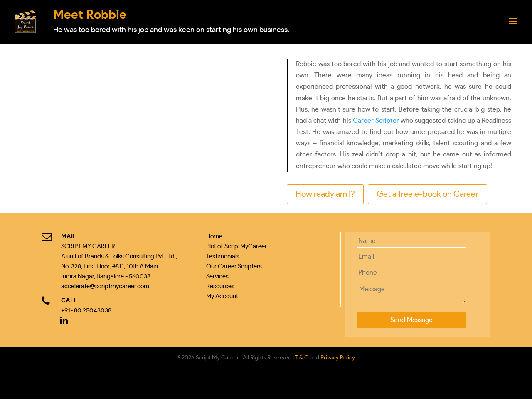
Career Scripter (376, 121)
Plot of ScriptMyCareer (236, 247)
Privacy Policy (338, 358)
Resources (220, 286)
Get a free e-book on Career (427, 194)
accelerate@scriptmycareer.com (105, 286)
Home (214, 237)
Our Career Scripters (234, 266)
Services (217, 276)
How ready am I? (325, 194)
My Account (222, 296)
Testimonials (223, 256)
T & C (302, 358)
